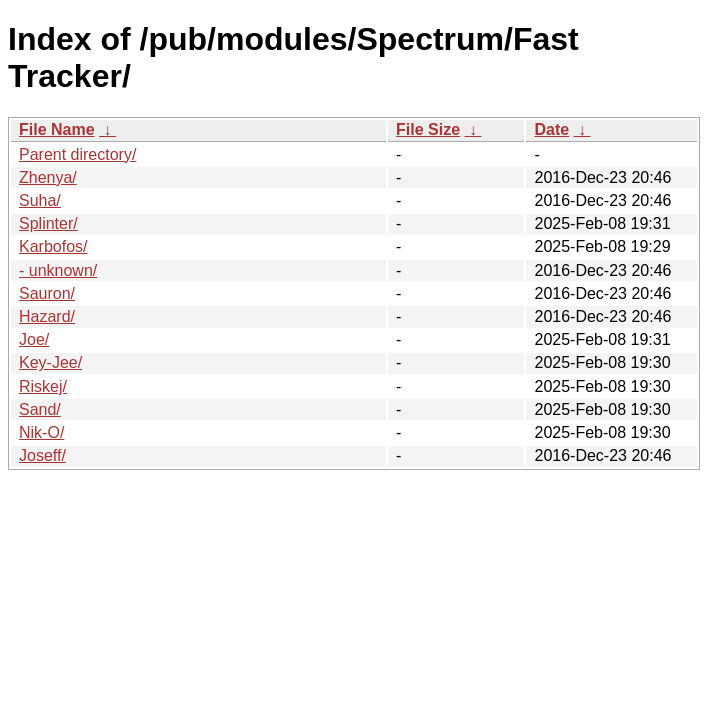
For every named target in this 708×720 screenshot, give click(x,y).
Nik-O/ (41, 432)
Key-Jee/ (50, 362)
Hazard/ (47, 316)
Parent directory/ (77, 154)
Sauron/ (47, 293)
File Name (57, 129)
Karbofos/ (53, 246)
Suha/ (40, 200)
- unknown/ (58, 270)
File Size (428, 129)
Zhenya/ (48, 177)
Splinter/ (48, 223)
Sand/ (40, 409)
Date (551, 129)
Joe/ (34, 339)
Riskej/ (43, 386)
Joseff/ (42, 455)
